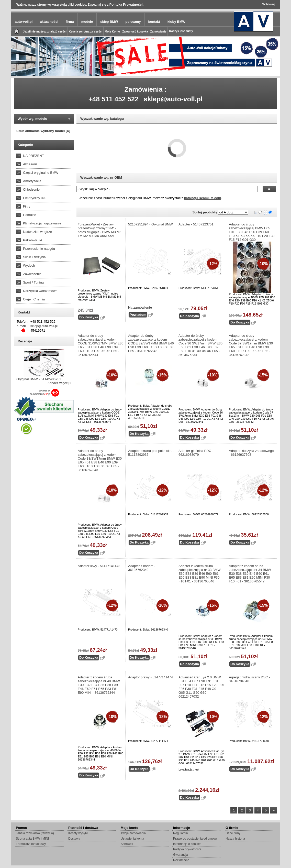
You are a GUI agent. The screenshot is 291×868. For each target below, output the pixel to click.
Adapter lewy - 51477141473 (99, 566)
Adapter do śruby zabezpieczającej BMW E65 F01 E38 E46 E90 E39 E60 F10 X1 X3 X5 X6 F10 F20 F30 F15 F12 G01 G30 (252, 232)
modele (87, 22)
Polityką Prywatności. (127, 4)
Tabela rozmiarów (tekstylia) (35, 833)
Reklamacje (181, 860)
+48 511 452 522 (114, 99)
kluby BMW (176, 22)
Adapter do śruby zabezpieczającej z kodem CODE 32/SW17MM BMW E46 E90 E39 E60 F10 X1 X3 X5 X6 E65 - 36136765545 (151, 343)
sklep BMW (109, 22)
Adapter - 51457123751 (196, 224)
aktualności (49, 22)
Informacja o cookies (187, 844)
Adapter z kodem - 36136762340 (142, 568)
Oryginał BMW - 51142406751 (39, 379)
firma (70, 22)
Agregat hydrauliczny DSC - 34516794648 (249, 679)
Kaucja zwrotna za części (86, 31)
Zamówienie (158, 31)
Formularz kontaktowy (31, 844)
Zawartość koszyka (135, 31)
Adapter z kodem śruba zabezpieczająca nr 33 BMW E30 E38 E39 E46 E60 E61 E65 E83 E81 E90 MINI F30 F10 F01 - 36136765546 (200, 574)
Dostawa (74, 839)
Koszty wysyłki (78, 833)
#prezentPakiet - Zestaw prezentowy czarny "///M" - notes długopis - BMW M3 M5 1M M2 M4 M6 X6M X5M (100, 230)
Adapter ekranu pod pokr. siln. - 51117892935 (151, 453)
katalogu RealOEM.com (203, 198)
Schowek (127, 844)
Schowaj (268, 4)
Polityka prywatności (187, 849)
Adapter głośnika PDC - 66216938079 (196, 453)
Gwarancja (180, 855)
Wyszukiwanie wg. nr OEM (101, 177)
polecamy (133, 22)
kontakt (154, 22)
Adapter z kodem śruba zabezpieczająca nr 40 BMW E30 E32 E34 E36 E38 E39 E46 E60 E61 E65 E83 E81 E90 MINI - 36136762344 (99, 685)
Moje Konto (112, 31)
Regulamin (180, 833)
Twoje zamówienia (133, 833)
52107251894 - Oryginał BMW (150, 224)
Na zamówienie (140, 307)
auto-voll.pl (24, 22)
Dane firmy (233, 833)
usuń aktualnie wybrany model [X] (43, 131)
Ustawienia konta (132, 839)
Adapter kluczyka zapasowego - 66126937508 (251, 453)
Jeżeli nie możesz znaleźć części (45, 31)
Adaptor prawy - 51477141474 (150, 677)
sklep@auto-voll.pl (173, 99)
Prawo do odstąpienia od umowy (195, 839)
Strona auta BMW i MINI (32, 839)
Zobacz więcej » (59, 383)
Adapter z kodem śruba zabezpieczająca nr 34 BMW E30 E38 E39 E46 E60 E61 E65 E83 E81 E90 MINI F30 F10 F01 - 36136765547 (250, 574)
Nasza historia (235, 839)
